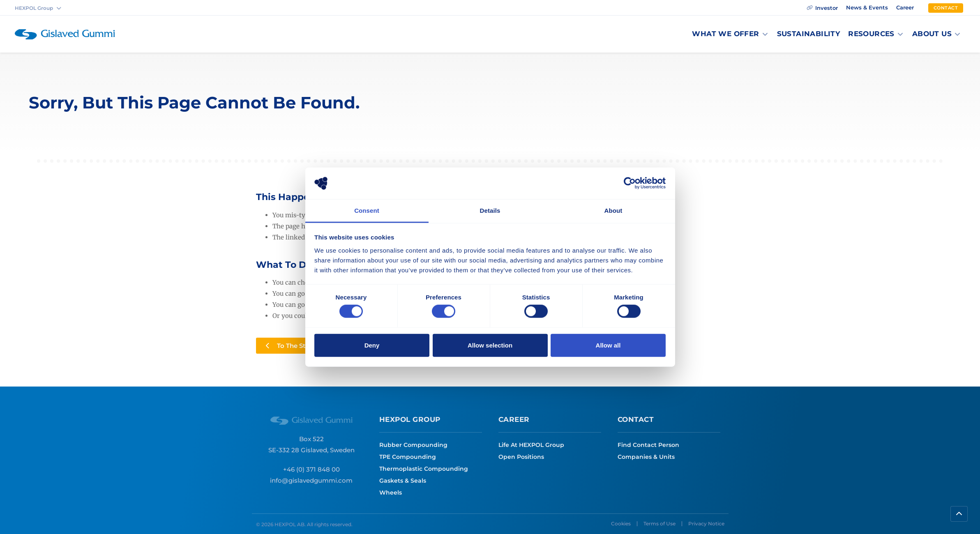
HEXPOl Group (410, 419)
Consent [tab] (367, 211)
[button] (730, 34)
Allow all (608, 345)
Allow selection (490, 345)
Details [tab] (490, 211)
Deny (372, 345)
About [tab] (613, 211)
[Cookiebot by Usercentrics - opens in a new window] (630, 183)
